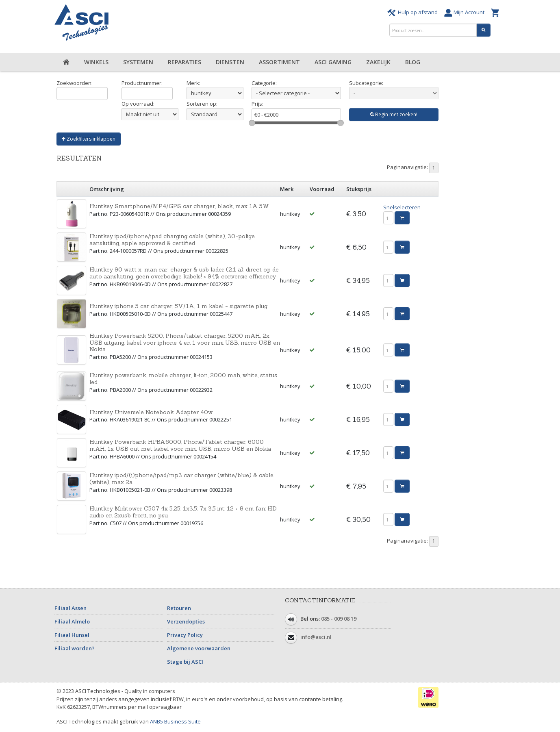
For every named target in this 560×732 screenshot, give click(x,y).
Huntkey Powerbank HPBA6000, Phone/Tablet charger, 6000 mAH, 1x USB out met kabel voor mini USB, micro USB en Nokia (180, 445)
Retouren (179, 608)
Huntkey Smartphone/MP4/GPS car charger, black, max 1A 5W (179, 206)
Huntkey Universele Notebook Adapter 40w (151, 412)
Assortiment (279, 62)
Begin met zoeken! (394, 114)
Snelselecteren (402, 207)
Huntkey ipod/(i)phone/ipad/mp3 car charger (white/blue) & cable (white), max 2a (181, 479)
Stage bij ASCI (185, 662)
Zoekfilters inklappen (89, 139)
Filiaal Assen (71, 608)
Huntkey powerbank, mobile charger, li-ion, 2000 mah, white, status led (183, 379)
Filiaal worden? (75, 648)
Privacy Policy (185, 635)
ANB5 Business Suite (175, 721)
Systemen (138, 62)
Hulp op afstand (414, 12)
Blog (413, 62)
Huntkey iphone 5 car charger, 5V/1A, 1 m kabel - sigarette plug (178, 306)
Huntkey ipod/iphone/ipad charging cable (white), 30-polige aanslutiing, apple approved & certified (172, 240)
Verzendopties (186, 621)
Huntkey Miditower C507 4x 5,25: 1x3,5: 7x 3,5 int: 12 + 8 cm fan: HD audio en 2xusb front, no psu (183, 512)
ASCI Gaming (333, 62)
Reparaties (184, 62)
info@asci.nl (316, 637)
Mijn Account (466, 12)
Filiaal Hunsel (72, 635)
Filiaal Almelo (72, 621)
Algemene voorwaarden (199, 648)
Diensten (230, 62)
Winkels (96, 62)
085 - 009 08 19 (339, 619)
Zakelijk (378, 62)
